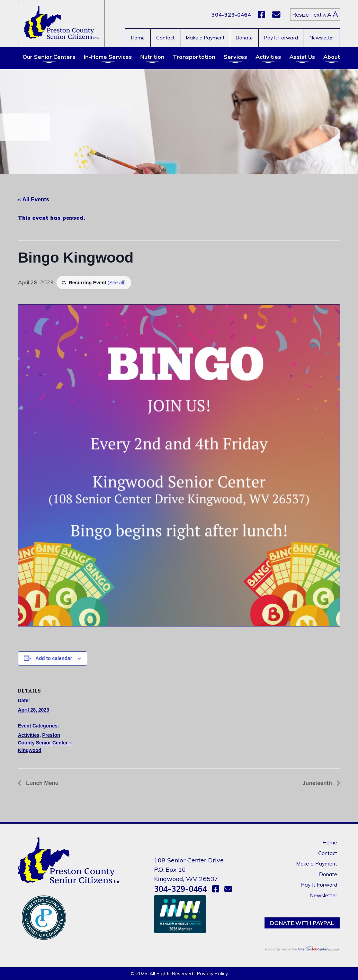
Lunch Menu (42, 783)
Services (235, 57)
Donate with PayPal (302, 923)
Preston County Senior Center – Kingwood (45, 743)
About (332, 57)
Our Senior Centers (49, 57)
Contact (165, 38)
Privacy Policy (212, 973)
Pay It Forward (281, 38)
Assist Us (302, 57)
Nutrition (152, 57)
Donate (244, 38)
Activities (268, 57)
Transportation (194, 57)
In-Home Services (108, 57)
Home (138, 38)
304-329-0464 (231, 15)
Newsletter (322, 38)
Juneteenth (318, 783)
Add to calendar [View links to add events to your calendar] (54, 658)
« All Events (34, 199)
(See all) (117, 283)
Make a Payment (205, 38)
